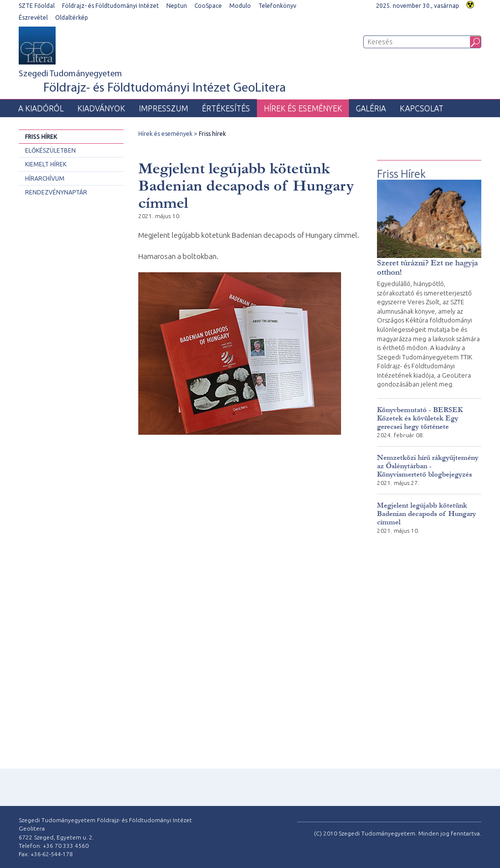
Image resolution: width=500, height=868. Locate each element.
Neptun (177, 6)
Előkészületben (50, 150)
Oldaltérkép (72, 17)
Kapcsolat (422, 108)
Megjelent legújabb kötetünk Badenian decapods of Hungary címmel (426, 514)
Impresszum (163, 108)
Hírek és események (303, 108)
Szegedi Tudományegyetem (152, 82)
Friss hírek (41, 137)
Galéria (371, 108)
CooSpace (208, 6)
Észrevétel (33, 17)
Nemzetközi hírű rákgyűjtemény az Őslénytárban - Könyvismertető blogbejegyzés (428, 466)
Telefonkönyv (277, 6)
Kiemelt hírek (46, 164)
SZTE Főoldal (37, 6)
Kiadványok (101, 108)
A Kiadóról (41, 108)
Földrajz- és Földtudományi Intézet (110, 6)
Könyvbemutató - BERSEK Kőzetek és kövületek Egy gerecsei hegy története (420, 418)
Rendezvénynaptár (56, 192)
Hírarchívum (45, 178)
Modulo (240, 6)
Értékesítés (226, 108)
